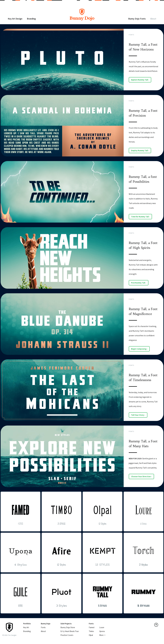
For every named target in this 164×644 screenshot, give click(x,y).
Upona (102, 631)
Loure (102, 627)
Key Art (26, 627)
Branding (31, 19)
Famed (92, 627)
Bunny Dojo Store (68, 627)
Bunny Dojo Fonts (137, 19)
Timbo (91, 631)
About (153, 19)
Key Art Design (15, 19)
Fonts (131, 35)
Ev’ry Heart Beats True (70, 631)
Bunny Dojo (82, 16)
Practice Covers (67, 635)
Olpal (91, 635)
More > (102, 635)
